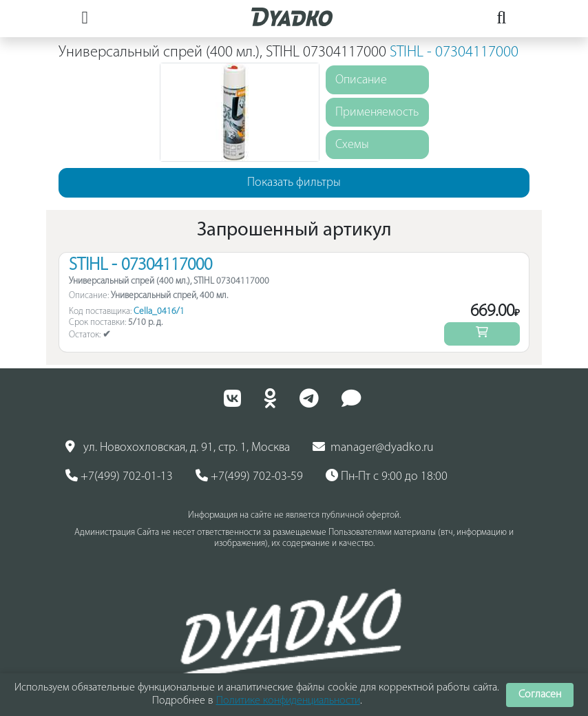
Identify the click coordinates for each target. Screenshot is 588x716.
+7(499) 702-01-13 (119, 476)
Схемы (352, 145)
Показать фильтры (294, 183)
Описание (361, 80)
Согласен (540, 695)
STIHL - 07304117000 (454, 53)
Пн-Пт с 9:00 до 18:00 (387, 476)
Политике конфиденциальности (288, 701)
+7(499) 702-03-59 (249, 476)
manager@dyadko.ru (373, 447)
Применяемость (377, 113)
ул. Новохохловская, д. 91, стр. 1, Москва (178, 447)
